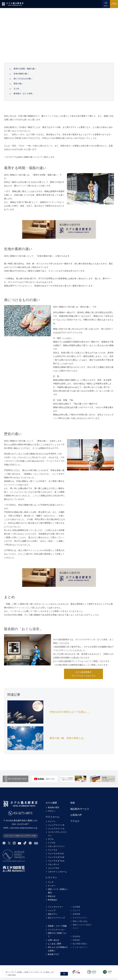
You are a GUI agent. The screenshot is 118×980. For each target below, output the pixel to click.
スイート (52, 821)
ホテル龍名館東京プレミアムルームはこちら (83, 674)
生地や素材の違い (21, 74)
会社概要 (76, 907)
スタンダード (54, 864)
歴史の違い (18, 84)
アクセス (75, 821)
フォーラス (53, 850)
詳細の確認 (12, 975)
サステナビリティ (80, 918)
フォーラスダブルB (56, 857)
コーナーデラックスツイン (58, 834)
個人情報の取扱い (80, 944)
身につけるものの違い (23, 79)
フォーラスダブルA (56, 861)
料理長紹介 (53, 900)
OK (64, 974)
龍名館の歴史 (54, 807)
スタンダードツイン (56, 846)
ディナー (52, 886)
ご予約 (113, 4)
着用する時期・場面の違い (25, 69)
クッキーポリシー (80, 947)
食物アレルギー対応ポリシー (83, 926)
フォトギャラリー (55, 907)
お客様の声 (76, 815)
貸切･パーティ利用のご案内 (59, 891)
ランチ (51, 882)
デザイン (52, 811)
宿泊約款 (76, 936)
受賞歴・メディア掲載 (57, 926)
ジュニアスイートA (56, 829)
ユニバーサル (54, 868)
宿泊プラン (53, 914)
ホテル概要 (51, 803)
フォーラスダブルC (56, 854)
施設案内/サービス (80, 809)
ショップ (52, 910)
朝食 (73, 803)
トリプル (52, 843)
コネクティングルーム (57, 872)
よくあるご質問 (55, 941)
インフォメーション (56, 930)
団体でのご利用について (58, 933)
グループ (76, 910)
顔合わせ (52, 896)
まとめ (16, 89)
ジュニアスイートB (56, 825)
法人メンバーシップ (56, 918)
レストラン (51, 877)
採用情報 (76, 914)
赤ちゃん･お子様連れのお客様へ (59, 946)
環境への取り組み (80, 921)
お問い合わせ (54, 937)
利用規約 (76, 940)
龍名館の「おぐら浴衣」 (24, 94)
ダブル (51, 839)
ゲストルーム (52, 817)
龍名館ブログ (54, 951)
